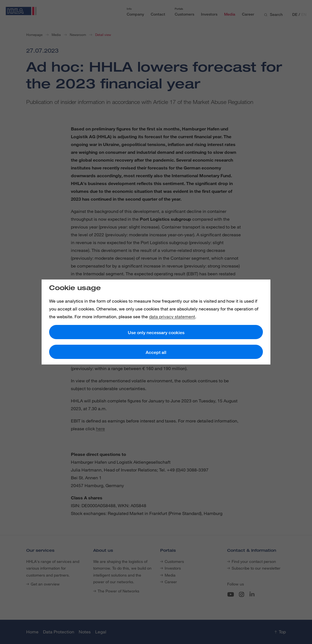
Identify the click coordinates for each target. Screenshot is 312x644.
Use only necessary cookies (156, 333)
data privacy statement (172, 317)
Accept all (156, 352)
